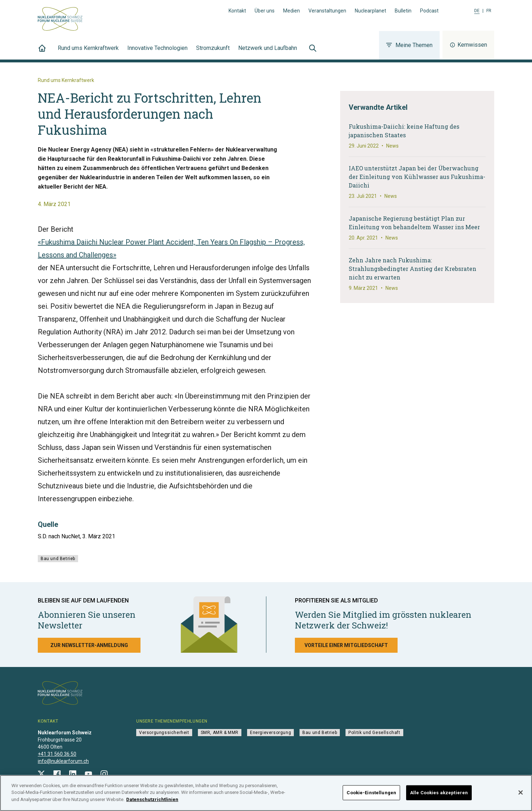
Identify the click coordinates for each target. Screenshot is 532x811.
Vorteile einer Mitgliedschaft (346, 645)
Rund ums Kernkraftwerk (88, 52)
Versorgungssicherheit (164, 733)
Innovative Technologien (157, 52)
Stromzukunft (213, 52)
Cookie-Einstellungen (371, 795)
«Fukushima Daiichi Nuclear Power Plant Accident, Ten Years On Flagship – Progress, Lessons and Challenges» (171, 248)
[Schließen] (521, 795)
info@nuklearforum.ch (63, 761)
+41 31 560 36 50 (57, 754)
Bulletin (403, 11)
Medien (291, 11)
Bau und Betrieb (58, 559)
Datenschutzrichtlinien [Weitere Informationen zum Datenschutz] (152, 802)
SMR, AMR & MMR (220, 733)
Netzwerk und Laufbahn (268, 52)
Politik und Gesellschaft (374, 733)
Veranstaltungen (327, 11)
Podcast (429, 11)
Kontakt (237, 11)
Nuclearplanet (370, 11)
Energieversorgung (270, 733)
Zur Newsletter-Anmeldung (89, 645)
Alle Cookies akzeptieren (439, 795)
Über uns (265, 11)
